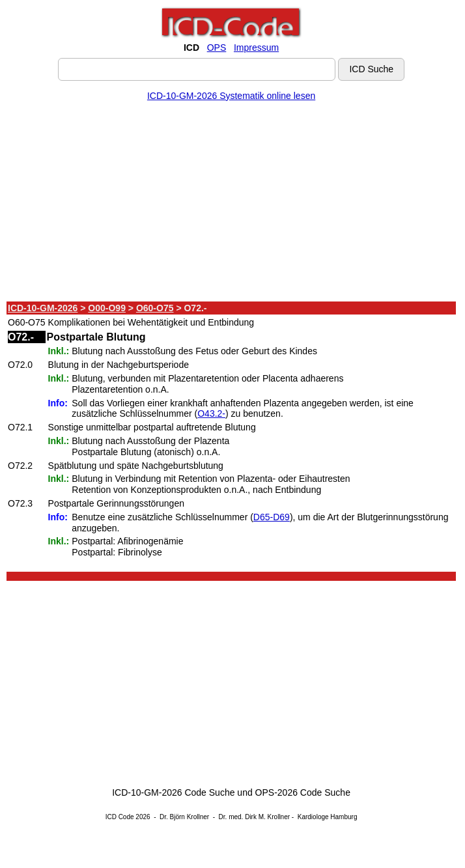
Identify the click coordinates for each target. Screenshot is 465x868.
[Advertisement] (231, 204)
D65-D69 (272, 517)
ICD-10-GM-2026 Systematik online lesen (231, 96)
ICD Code (120, 817)
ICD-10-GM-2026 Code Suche (173, 792)
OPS (217, 48)
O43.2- (211, 413)
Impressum (256, 48)
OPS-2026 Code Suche (303, 792)
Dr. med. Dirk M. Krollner (254, 817)
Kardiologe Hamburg (328, 817)
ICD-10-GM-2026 (43, 308)
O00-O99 (107, 308)
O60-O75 (155, 308)
